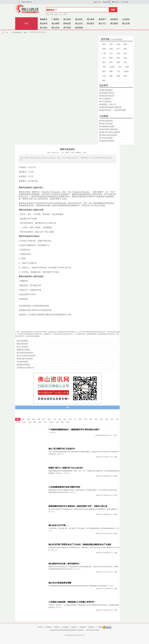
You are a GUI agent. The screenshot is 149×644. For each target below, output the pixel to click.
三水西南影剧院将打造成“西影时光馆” (65, 487)
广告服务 (99, 627)
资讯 (111, 44)
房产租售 (67, 28)
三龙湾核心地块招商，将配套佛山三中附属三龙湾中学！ (72, 602)
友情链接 (91, 627)
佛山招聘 (55, 24)
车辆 (127, 67)
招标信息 (67, 24)
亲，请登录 (22, 2)
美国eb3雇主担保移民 (109, 135)
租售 (104, 49)
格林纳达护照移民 (108, 141)
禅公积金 (44, 28)
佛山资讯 (67, 19)
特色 (118, 58)
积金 (118, 53)
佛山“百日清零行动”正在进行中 (62, 449)
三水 (60, 14)
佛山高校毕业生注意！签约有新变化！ (65, 564)
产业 (118, 71)
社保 (125, 53)
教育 (111, 58)
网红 (111, 76)
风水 (120, 67)
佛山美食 (91, 19)
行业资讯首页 (16, 32)
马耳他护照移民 (107, 138)
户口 (104, 58)
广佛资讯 (55, 19)
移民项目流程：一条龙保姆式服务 (114, 110)
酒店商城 (79, 28)
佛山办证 (79, 24)
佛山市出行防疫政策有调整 (60, 583)
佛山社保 (55, 28)
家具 (104, 80)
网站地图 (83, 627)
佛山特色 (79, 19)
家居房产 (102, 19)
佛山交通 (126, 24)
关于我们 (40, 627)
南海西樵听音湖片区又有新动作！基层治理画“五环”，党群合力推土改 (78, 506)
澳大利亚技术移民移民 (109, 129)
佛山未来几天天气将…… (59, 525)
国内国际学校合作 (108, 93)
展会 (125, 49)
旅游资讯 (114, 19)
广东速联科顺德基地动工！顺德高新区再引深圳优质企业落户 (74, 430)
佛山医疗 (91, 24)
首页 (26, 23)
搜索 (113, 10)
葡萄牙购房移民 (107, 90)
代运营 (112, 67)
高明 (65, 14)
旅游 (125, 58)
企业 (111, 53)
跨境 (125, 76)
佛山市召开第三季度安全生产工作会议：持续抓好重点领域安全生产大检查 (80, 544)
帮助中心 (57, 627)
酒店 (104, 62)
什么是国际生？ (107, 99)
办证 (125, 62)
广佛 (104, 53)
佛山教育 (114, 24)
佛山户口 (102, 24)
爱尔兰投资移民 (107, 124)
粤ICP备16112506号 (93, 630)
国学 (104, 44)
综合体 (126, 71)
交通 (118, 62)
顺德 (52, 14)
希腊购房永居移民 (108, 126)
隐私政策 (66, 627)
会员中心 (98, 2)
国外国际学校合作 (108, 96)
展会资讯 (44, 24)
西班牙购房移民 (107, 121)
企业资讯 (126, 19)
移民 (24, 32)
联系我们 (49, 627)
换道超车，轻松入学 (109, 104)
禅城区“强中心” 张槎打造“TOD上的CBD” (66, 468)
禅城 (48, 14)
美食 (111, 49)
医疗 (111, 62)
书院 (104, 67)
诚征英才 (74, 627)
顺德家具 (44, 19)
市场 (104, 76)
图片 (104, 71)
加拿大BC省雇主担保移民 (111, 132)
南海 (56, 14)
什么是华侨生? (107, 102)
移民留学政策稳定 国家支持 (111, 107)
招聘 (125, 44)
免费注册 (29, 2)
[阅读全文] (53, 433)
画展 (118, 76)
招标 (118, 44)
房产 (118, 49)
